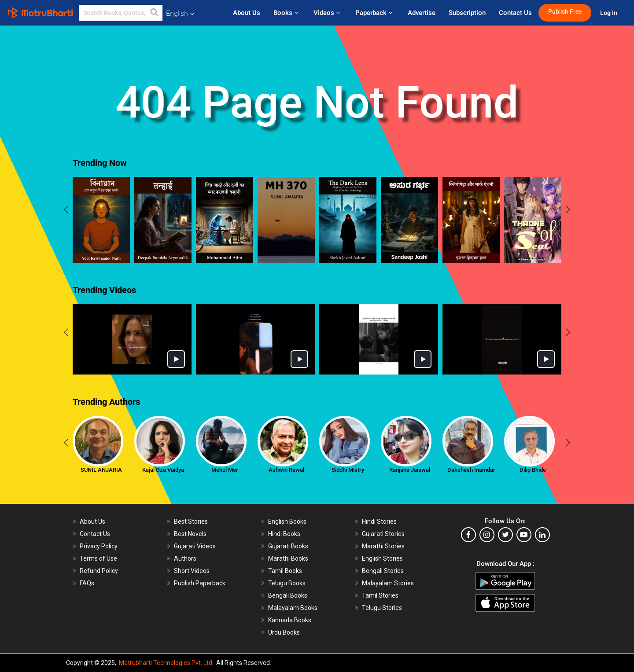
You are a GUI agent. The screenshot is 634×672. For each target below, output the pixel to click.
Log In (609, 13)
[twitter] (505, 535)
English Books (287, 521)
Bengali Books (288, 595)
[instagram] (487, 535)
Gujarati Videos (195, 546)
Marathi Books (288, 558)
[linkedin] (542, 535)
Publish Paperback (200, 583)
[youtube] (524, 535)
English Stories (382, 558)
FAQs (87, 583)
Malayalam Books (293, 608)
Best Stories (191, 521)
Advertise (422, 13)
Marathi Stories (383, 546)
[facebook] (468, 535)
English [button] (180, 13)
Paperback (375, 13)
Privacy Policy (99, 546)
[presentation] (66, 211)
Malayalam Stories (388, 583)
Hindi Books (284, 534)
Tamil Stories (380, 595)
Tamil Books (285, 571)
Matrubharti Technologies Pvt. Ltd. (166, 663)
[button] (155, 13)
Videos (328, 13)
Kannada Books (290, 620)
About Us (247, 13)
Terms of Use (98, 558)
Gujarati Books (288, 546)
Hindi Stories (379, 521)
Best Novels (190, 534)
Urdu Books (284, 632)
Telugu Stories (382, 608)
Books (287, 13)
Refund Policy (99, 571)
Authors (185, 558)
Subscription (467, 13)
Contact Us (515, 13)
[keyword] (121, 13)
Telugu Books (287, 583)
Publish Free (565, 12)
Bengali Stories (383, 571)
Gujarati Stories (383, 534)
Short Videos (192, 571)
